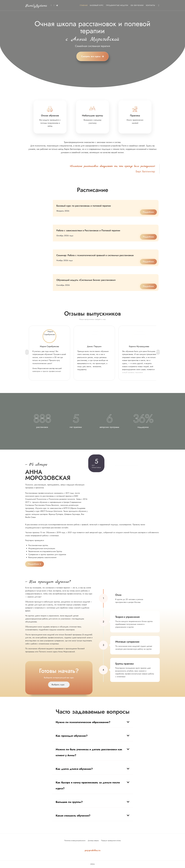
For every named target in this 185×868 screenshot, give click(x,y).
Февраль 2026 (63, 211)
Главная (84, 5)
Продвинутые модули (117, 5)
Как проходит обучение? (72, 736)
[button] (92, 721)
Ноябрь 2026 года (64, 260)
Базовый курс (97, 5)
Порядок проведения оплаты (111, 840)
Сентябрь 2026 (63, 285)
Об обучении (137, 5)
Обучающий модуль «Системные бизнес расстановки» (86, 280)
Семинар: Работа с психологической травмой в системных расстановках (95, 255)
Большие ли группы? (69, 802)
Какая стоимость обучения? (73, 816)
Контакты (150, 5)
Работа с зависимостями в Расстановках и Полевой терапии (88, 230)
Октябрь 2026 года (65, 236)
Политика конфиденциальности (75, 840)
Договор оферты (93, 840)
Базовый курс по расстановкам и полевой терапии (84, 206)
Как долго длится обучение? (74, 769)
